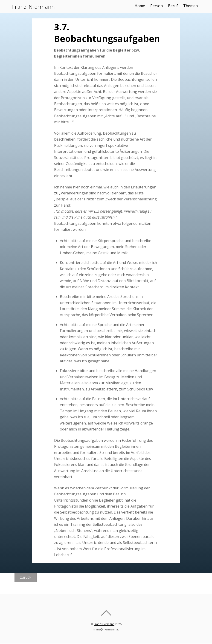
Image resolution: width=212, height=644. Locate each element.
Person (158, 6)
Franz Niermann (104, 625)
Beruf (174, 6)
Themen (192, 6)
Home (141, 6)
